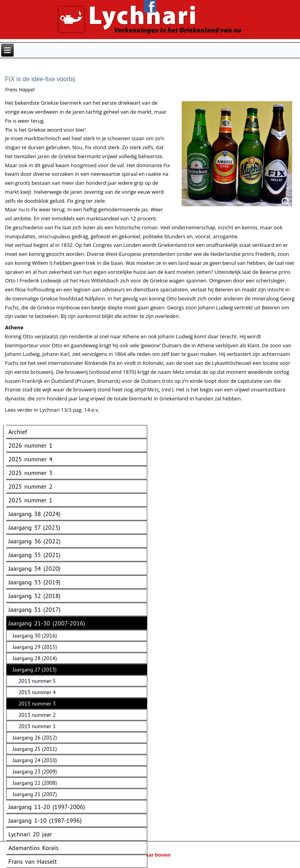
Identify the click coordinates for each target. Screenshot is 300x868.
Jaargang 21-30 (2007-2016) (46, 623)
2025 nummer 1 (30, 500)
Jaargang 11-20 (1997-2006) (46, 807)
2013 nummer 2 (37, 715)
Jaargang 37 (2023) (34, 527)
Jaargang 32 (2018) (34, 596)
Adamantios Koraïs (33, 848)
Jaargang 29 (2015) (35, 647)
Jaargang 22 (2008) (35, 783)
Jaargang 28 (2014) (35, 658)
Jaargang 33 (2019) (34, 582)
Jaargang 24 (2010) (35, 760)
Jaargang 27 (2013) (35, 670)
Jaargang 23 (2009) (35, 772)
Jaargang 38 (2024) (34, 514)
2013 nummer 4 (37, 692)
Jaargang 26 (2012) (35, 738)
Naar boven (150, 855)
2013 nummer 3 (37, 704)
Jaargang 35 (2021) (34, 555)
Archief (18, 432)
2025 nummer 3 (30, 473)
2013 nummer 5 (37, 681)
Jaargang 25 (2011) (35, 749)
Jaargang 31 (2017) (34, 609)
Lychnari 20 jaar (30, 834)
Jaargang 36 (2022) (34, 541)
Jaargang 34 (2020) (34, 568)
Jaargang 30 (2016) (35, 636)
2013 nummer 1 (37, 726)
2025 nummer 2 (30, 486)
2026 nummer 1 (30, 445)
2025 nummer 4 (30, 459)
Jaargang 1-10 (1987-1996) (45, 820)
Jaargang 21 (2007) (35, 794)
